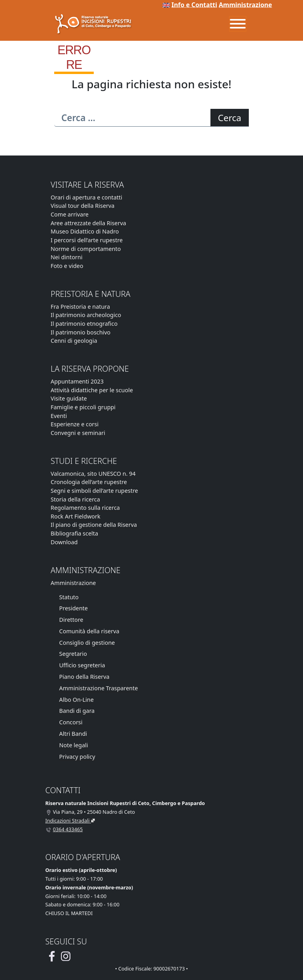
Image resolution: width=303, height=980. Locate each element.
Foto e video (67, 266)
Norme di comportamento (86, 249)
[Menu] (238, 24)
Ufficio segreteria (82, 665)
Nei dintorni (66, 257)
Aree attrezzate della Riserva (88, 223)
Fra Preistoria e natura (80, 307)
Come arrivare (70, 214)
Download (64, 542)
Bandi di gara (77, 711)
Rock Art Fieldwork (76, 516)
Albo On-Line (77, 700)
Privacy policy (77, 757)
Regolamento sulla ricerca (85, 508)
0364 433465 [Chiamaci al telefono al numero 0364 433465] (68, 829)
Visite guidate (69, 398)
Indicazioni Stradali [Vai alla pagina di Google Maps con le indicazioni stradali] (68, 821)
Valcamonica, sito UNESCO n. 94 (93, 474)
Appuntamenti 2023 (77, 381)
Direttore (71, 620)
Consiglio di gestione (87, 643)
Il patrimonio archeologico (86, 315)
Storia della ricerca (75, 499)
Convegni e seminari (78, 433)
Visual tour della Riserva (82, 206)
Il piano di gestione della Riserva (94, 525)
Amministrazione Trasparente (99, 688)
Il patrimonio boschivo (80, 332)
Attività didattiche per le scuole (92, 390)
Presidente (74, 608)
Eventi (59, 416)
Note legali (74, 745)
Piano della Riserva (84, 677)
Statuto (69, 597)
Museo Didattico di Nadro (85, 231)
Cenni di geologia (74, 341)
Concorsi (71, 722)
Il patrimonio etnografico (84, 324)
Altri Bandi (73, 734)
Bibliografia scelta (74, 533)
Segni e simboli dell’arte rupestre (94, 491)
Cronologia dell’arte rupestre (89, 482)
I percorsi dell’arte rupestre (87, 240)
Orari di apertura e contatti (86, 197)
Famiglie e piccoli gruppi (83, 407)
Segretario (73, 654)
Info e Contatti (194, 5)
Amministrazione (245, 5)
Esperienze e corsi (75, 424)
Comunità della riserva (89, 631)
